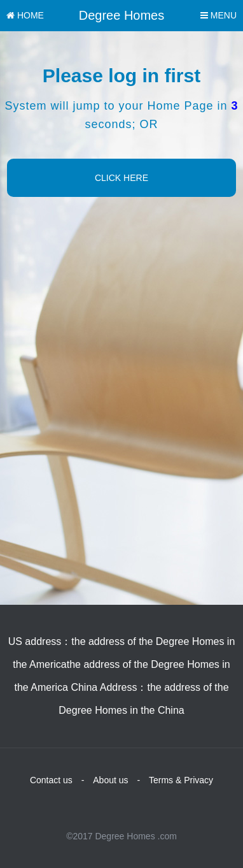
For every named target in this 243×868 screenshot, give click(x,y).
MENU (219, 15)
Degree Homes (122, 15)
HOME (25, 15)
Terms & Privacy (181, 780)
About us (110, 780)
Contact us (51, 780)
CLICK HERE (121, 178)
